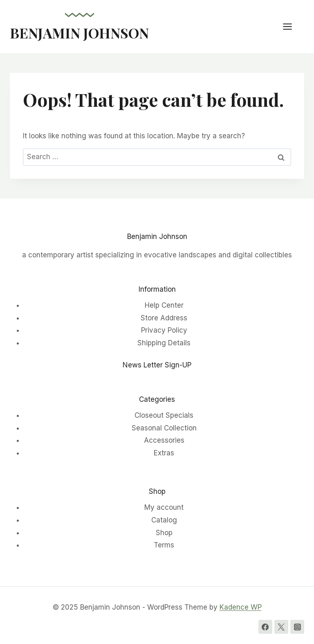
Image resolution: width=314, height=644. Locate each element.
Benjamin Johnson (157, 236)
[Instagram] (297, 627)
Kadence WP (241, 607)
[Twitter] (281, 627)
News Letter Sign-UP (157, 365)
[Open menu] (292, 26)
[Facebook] (265, 627)
